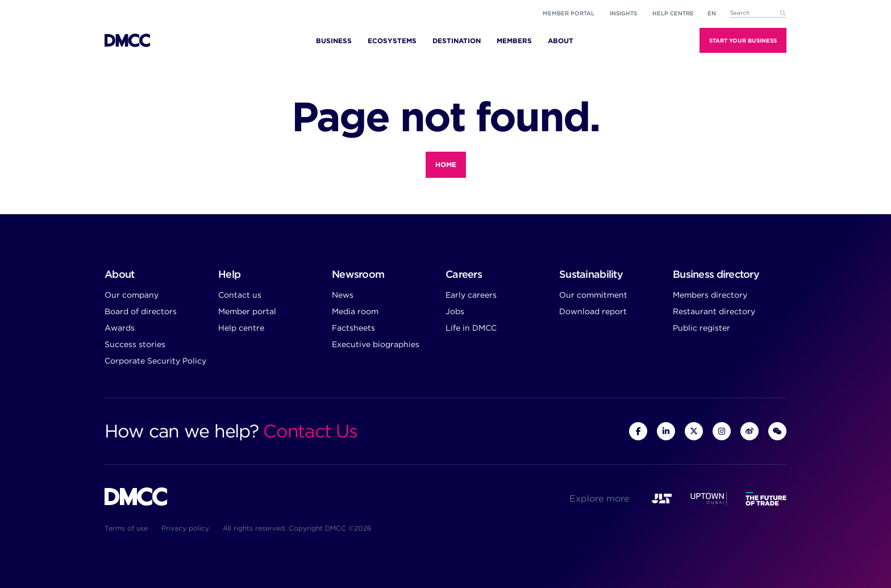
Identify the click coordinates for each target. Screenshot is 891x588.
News (343, 295)
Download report (593, 311)
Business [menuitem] (334, 41)
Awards (120, 328)
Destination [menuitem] (457, 41)
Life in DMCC (471, 328)
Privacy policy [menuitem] (185, 528)
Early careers (471, 295)
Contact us (240, 295)
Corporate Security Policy (155, 361)
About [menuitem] (561, 41)
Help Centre (673, 13)
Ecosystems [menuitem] (392, 41)
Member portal (569, 13)
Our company (132, 295)
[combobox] (758, 13)
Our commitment (593, 295)
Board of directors (141, 311)
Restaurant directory (714, 311)
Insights (623, 13)
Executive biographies (376, 344)
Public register (701, 328)
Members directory (710, 295)
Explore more (599, 499)
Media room (355, 311)
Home (446, 164)
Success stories (135, 344)
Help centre (241, 328)
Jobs (455, 311)
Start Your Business (743, 40)
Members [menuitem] (514, 41)
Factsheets (353, 328)
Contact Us (310, 431)
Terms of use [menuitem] (126, 528)
